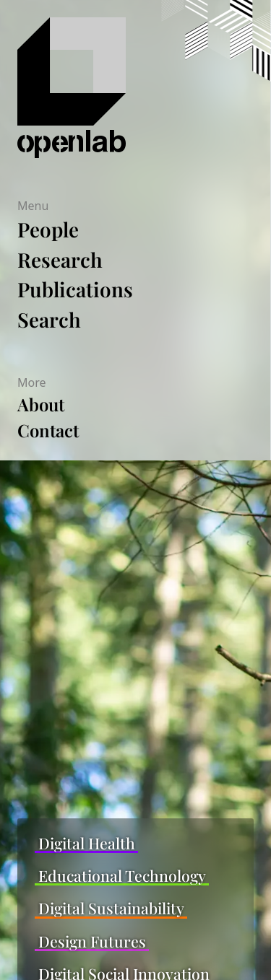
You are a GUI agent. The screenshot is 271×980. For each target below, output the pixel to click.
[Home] (110, 88)
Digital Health (87, 843)
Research (60, 259)
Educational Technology (122, 876)
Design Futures (92, 941)
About (41, 404)
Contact (48, 430)
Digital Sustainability (111, 908)
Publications (75, 289)
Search (49, 319)
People (48, 229)
